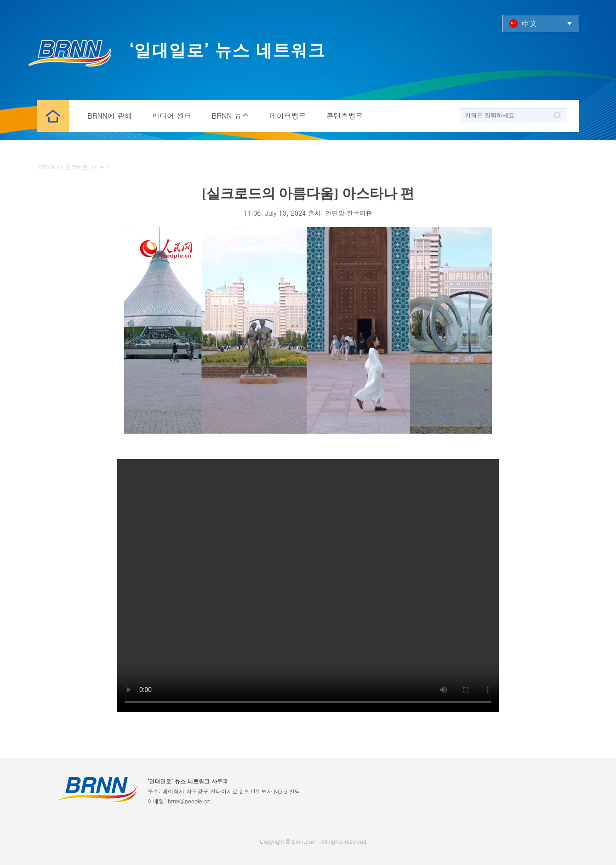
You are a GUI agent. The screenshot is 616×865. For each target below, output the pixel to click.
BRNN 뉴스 (231, 116)
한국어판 (77, 167)
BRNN (47, 167)
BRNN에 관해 (110, 116)
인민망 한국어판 (349, 213)
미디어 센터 (172, 116)
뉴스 (105, 167)
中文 (529, 23)
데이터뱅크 (288, 116)
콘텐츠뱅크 (345, 116)
